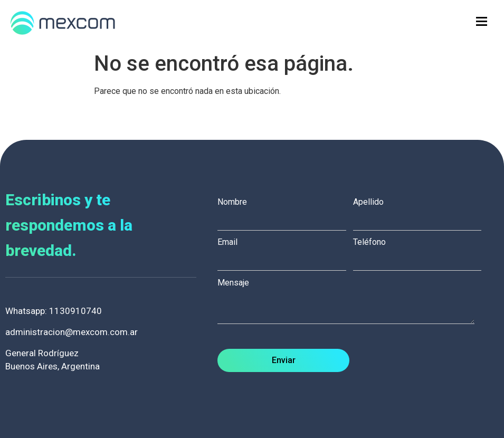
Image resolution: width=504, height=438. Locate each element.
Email (285, 251)
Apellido (421, 211)
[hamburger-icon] (482, 21)
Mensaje (351, 302)
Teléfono (421, 251)
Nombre (285, 211)
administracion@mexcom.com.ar (72, 332)
